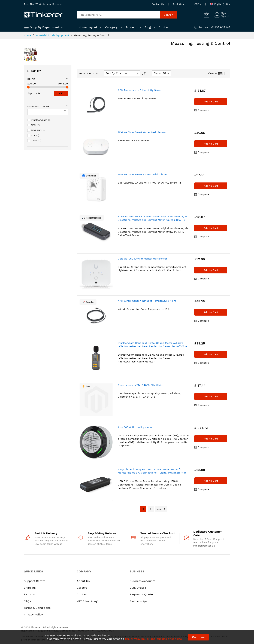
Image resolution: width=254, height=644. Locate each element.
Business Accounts (142, 581)
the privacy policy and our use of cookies (153, 639)
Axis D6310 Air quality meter (135, 427)
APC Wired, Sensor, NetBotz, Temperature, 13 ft (147, 301)
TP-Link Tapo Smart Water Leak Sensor (142, 132)
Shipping (30, 588)
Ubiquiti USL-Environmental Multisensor (143, 259)
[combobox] (118, 15)
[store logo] (43, 15)
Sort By (110, 73)
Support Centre (35, 581)
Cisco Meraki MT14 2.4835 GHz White (140, 385)
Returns (29, 594)
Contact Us (158, 4)
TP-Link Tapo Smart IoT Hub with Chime (143, 174)
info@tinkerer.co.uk (204, 546)
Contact (82, 594)
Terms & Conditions (37, 608)
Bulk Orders (138, 588)
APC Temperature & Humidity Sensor (140, 90)
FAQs (27, 601)
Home (28, 35)
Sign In (225, 13)
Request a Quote (141, 594)
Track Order (179, 4)
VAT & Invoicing (87, 601)
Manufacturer (38, 106)
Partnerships (138, 601)
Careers (82, 588)
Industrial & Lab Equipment (53, 35)
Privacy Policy (33, 614)
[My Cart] (207, 15)
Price (31, 79)
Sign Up (225, 16)
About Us (83, 581)
